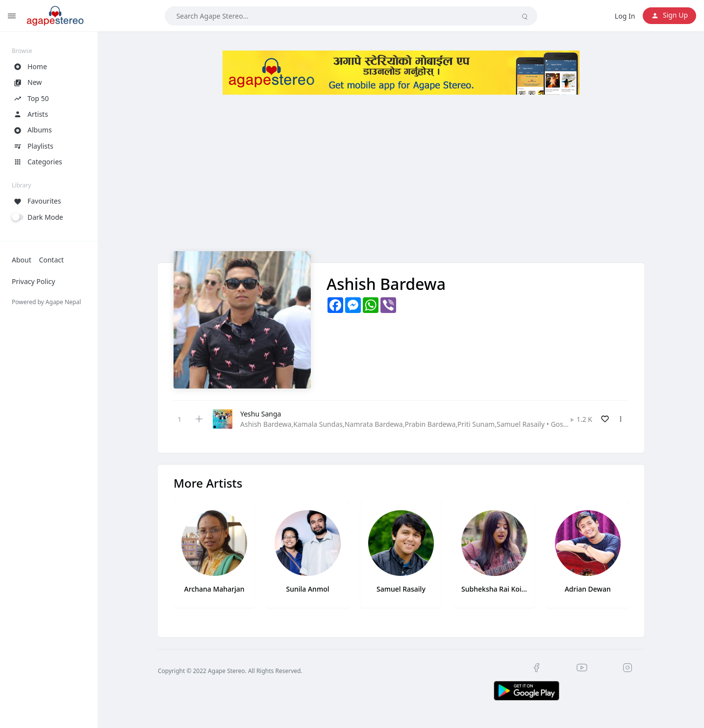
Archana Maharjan (214, 589)
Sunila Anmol (308, 589)
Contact (51, 260)
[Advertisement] (401, 182)
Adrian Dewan (588, 589)
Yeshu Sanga (261, 414)
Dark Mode (45, 217)
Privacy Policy (33, 281)
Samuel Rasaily (401, 589)
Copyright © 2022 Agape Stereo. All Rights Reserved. (230, 671)
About (22, 260)
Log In (625, 16)
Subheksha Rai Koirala (494, 589)
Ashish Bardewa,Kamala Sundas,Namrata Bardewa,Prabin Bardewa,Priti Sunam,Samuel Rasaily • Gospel (407, 424)
